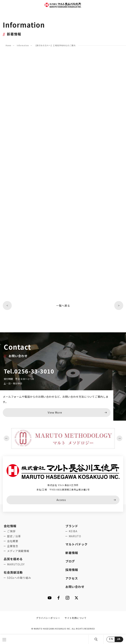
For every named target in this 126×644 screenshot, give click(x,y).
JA (119, 639)
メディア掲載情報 (18, 551)
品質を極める (13, 559)
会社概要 (13, 541)
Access (61, 500)
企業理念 (13, 546)
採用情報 (72, 570)
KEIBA (73, 531)
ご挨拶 (11, 531)
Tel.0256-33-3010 (29, 371)
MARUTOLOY (16, 564)
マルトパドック (77, 544)
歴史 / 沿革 (14, 536)
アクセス (72, 578)
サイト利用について (76, 618)
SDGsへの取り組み (19, 578)
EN (111, 639)
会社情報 (10, 526)
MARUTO (75, 536)
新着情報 (72, 553)
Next (119, 438)
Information (23, 45)
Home (8, 45)
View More (55, 412)
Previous (7, 438)
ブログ (70, 561)
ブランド (72, 526)
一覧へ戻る (63, 306)
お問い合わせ (75, 587)
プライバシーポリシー (48, 618)
